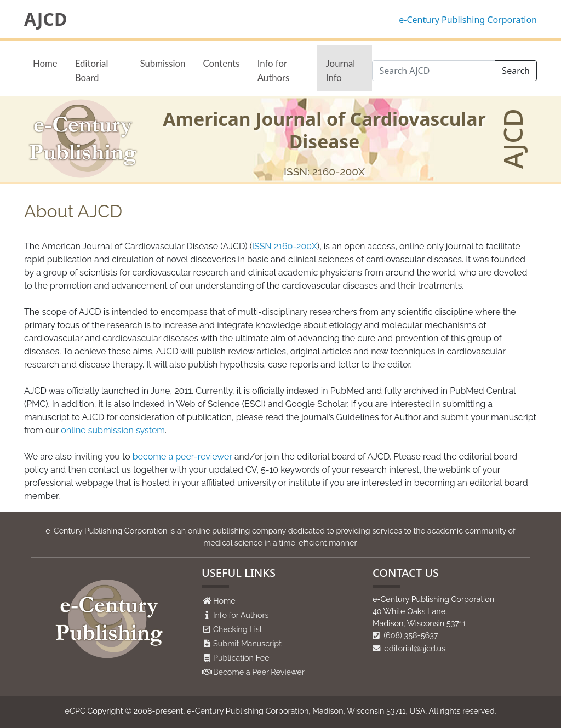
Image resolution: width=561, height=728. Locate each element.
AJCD (45, 19)
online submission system (113, 430)
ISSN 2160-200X (285, 246)
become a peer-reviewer (182, 457)
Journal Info (340, 70)
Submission (163, 63)
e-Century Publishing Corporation (468, 20)
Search (516, 71)
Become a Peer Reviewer (259, 672)
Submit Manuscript (247, 643)
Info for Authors (274, 70)
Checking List (238, 629)
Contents (221, 63)
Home (45, 63)
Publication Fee (241, 658)
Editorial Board (92, 70)
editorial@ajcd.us (409, 648)
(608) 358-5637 (405, 635)
